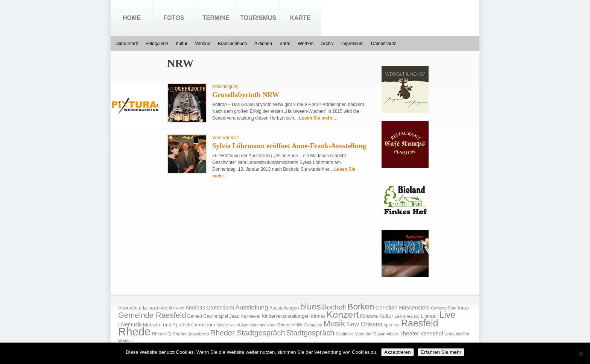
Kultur (182, 44)
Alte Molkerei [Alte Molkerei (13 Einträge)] (173, 308)
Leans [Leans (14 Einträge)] (400, 316)
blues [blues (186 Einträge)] (311, 306)
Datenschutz (384, 44)
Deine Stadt (126, 44)
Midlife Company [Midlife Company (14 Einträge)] (307, 325)
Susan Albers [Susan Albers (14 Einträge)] (386, 334)
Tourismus (258, 18)
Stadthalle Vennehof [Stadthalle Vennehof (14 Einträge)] (354, 334)
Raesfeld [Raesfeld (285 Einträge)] (420, 323)
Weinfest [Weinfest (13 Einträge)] (126, 341)
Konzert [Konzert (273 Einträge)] (343, 315)
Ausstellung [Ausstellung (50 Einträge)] (252, 307)
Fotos (174, 18)
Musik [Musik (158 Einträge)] (334, 324)
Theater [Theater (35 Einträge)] (409, 333)
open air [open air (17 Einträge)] (392, 325)
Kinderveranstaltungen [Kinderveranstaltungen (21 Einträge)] (286, 316)
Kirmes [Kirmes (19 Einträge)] (318, 316)
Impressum (352, 44)
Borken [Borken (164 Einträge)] (361, 307)
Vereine (203, 44)
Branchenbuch (232, 44)
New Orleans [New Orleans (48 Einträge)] (364, 324)
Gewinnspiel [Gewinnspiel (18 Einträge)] (216, 316)
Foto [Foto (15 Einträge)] (452, 308)
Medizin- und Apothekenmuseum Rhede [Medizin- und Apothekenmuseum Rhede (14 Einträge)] (253, 325)
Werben (306, 44)
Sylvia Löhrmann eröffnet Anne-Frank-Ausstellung (289, 146)
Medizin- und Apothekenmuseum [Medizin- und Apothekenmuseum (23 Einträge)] (179, 325)
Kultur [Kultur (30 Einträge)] (386, 316)
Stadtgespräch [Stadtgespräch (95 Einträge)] (310, 333)
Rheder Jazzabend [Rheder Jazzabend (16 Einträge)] (191, 334)
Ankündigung (225, 86)
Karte (300, 18)
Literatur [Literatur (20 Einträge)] (429, 316)
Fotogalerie (157, 44)
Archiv (327, 44)
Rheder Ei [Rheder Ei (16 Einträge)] (162, 334)
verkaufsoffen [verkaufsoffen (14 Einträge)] (457, 334)
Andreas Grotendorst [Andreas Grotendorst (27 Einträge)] (210, 308)
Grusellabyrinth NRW (246, 95)
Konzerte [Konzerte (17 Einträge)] (369, 316)
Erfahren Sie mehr (441, 352)
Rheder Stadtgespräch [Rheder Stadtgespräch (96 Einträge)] (248, 333)
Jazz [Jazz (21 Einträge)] (234, 316)
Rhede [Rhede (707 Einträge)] (134, 331)
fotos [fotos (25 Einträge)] (463, 308)
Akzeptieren (397, 352)
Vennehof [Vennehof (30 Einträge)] (432, 334)
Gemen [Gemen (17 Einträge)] (195, 316)
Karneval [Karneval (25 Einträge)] (250, 316)
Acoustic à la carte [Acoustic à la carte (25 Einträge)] (139, 308)
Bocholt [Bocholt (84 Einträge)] (334, 307)
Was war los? (226, 138)
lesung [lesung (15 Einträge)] (413, 316)
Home (132, 18)
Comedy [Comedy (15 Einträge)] (439, 308)
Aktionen (263, 44)
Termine (216, 18)
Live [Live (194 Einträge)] (448, 315)
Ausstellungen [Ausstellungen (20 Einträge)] (284, 308)
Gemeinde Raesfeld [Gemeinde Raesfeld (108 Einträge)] (152, 315)
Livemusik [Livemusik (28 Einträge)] (130, 325)
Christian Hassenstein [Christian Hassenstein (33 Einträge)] (403, 308)
